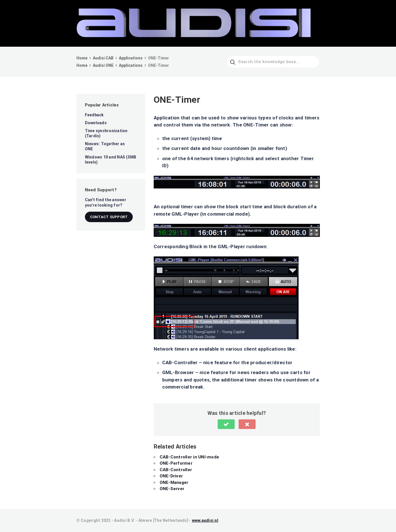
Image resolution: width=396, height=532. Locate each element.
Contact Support (109, 217)
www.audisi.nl (205, 520)
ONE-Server (172, 489)
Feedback (94, 115)
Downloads (96, 123)
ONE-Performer (176, 463)
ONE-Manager (174, 482)
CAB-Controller (176, 470)
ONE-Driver (171, 476)
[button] (226, 424)
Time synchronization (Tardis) (106, 133)
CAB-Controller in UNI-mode (190, 457)
